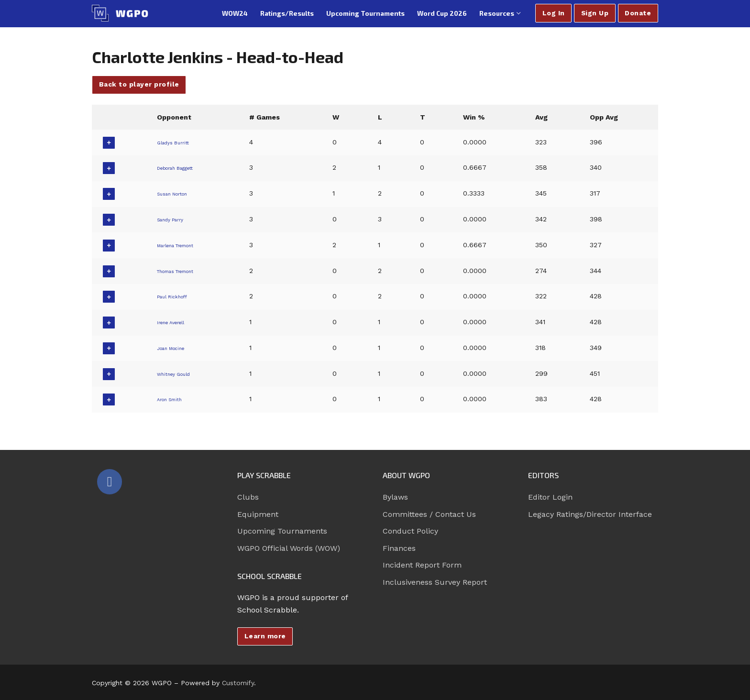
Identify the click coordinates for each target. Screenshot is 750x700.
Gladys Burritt (176, 142)
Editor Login (550, 497)
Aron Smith (173, 399)
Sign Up (595, 13)
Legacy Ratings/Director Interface (590, 514)
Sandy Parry (173, 219)
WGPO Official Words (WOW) (289, 548)
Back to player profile (139, 84)
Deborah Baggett (182, 167)
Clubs (248, 497)
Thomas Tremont (183, 271)
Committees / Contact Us (429, 514)
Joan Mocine (175, 348)
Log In (554, 13)
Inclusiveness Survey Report (435, 582)
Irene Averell (174, 322)
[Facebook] (110, 481)
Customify (238, 683)
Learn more (265, 636)
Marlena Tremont (183, 245)
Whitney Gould (178, 373)
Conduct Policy (410, 531)
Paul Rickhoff (176, 296)
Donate (638, 13)
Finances (399, 548)
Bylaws (395, 497)
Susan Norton (177, 193)
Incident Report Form (422, 565)
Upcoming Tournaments (282, 531)
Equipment (258, 514)
